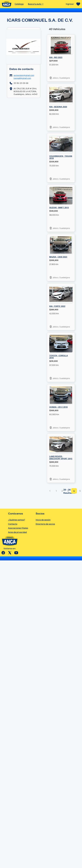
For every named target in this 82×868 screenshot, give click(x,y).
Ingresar (70, 4)
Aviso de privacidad (17, 532)
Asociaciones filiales (18, 528)
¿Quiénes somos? (17, 520)
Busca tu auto (36, 4)
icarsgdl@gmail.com (22, 78)
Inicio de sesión (43, 520)
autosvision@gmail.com (24, 75)
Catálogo (19, 4)
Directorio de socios (45, 524)
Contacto (13, 524)
